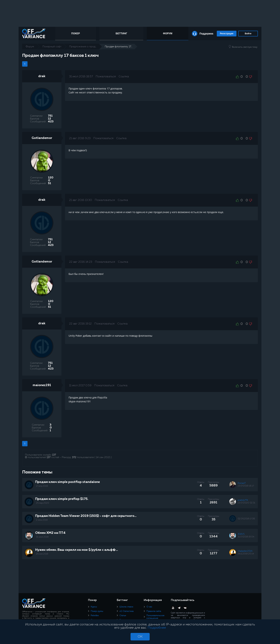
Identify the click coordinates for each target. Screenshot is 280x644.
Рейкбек (95, 616)
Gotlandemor (42, 138)
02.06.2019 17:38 (246, 519)
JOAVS (241, 534)
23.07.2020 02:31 (246, 503)
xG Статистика (127, 611)
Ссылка (124, 77)
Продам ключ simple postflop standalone (67, 482)
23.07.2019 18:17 (246, 486)
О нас (149, 607)
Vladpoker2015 (245, 551)
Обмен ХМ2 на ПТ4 (50, 533)
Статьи (123, 616)
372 (74, 457)
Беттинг (122, 33)
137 (54, 455)
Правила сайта (154, 611)
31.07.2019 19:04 (246, 537)
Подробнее (157, 628)
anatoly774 (243, 500)
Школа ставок (126, 607)
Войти (248, 34)
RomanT (242, 483)
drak (42, 76)
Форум (167, 33)
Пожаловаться (106, 77)
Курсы (94, 607)
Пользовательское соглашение (155, 617)
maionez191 (42, 385)
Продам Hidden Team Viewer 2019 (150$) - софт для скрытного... (86, 516)
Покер (76, 33)
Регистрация (227, 34)
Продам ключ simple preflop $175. (62, 499)
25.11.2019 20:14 (246, 554)
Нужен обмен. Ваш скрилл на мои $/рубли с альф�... (77, 550)
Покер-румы (97, 611)
